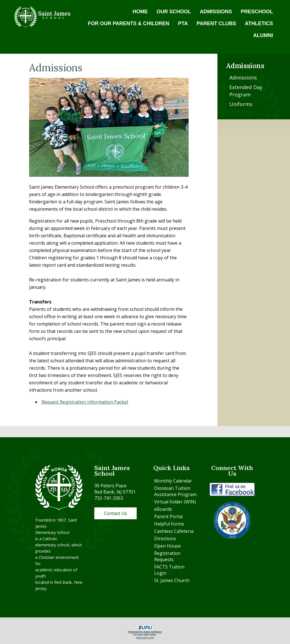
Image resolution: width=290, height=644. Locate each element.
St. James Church (172, 580)
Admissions (243, 77)
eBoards (163, 509)
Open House (167, 546)
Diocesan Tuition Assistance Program (175, 491)
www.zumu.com (145, 637)
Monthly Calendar (173, 481)
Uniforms (241, 104)
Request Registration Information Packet (85, 402)
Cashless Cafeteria (174, 531)
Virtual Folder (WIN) (175, 502)
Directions (165, 539)
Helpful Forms (169, 524)
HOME (140, 12)
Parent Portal (168, 516)
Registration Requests (167, 556)
